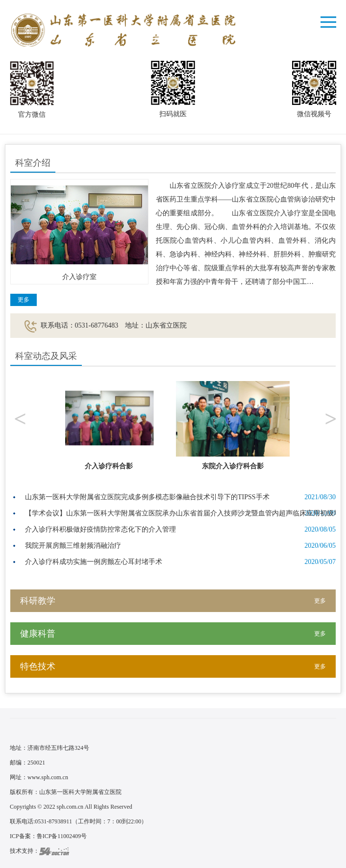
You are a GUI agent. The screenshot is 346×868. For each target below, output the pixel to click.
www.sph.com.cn (48, 777)
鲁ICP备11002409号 (62, 836)
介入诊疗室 (79, 277)
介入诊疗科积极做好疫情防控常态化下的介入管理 (100, 529)
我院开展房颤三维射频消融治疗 (73, 546)
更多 (24, 300)
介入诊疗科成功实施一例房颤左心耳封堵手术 (94, 562)
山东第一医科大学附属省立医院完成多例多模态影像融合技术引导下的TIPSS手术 (147, 497)
